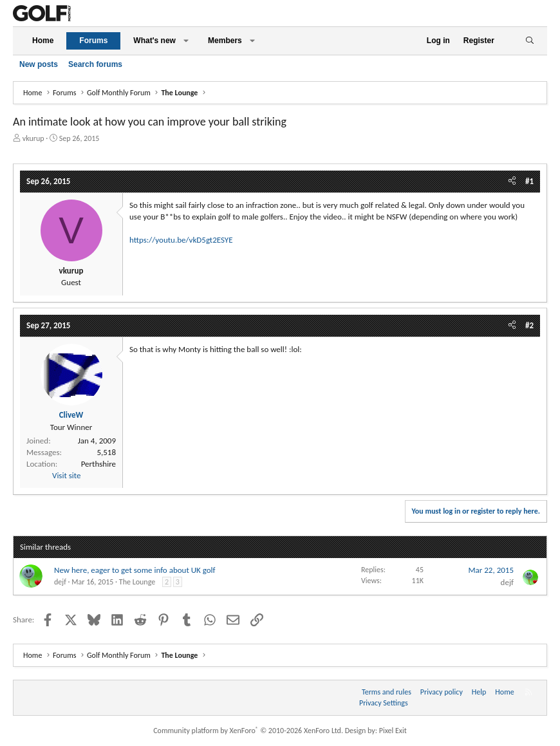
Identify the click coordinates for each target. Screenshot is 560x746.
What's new (154, 41)
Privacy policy (442, 692)
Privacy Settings (384, 703)
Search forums (95, 64)
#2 (529, 325)
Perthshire (98, 464)
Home (43, 41)
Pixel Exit (393, 731)
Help (479, 692)
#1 (529, 181)
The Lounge (137, 582)
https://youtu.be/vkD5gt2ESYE (181, 240)
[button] (186, 41)
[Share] (512, 182)
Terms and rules (387, 692)
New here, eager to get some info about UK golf (135, 570)
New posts (39, 64)
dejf (60, 582)
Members (225, 41)
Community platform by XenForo (248, 731)
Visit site (66, 475)
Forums (93, 41)
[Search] (529, 41)
